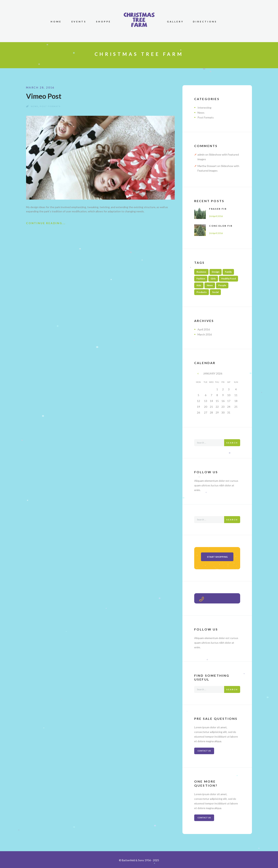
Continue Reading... (46, 223)
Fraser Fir (218, 209)
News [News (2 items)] (210, 285)
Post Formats (50, 106)
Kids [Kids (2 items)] (199, 285)
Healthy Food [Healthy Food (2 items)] (228, 279)
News (35, 106)
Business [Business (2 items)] (201, 272)
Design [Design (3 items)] (216, 272)
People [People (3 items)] (222, 285)
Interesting (204, 108)
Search (232, 443)
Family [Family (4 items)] (228, 272)
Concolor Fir (221, 226)
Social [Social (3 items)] (215, 292)
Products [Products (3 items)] (202, 292)
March (205, 334)
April (204, 329)
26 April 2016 (216, 216)
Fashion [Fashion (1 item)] (201, 279)
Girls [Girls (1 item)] (213, 279)
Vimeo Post (44, 96)
